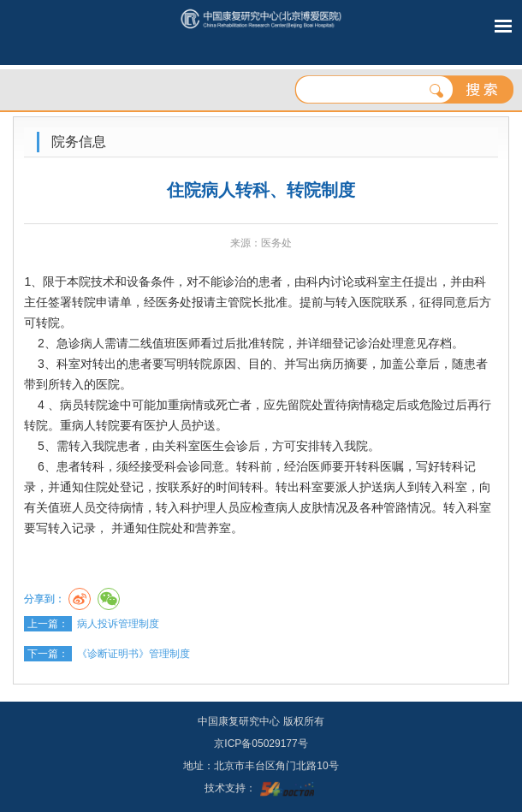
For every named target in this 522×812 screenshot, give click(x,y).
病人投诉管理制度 (118, 624)
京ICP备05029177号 (261, 744)
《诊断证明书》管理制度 (133, 654)
